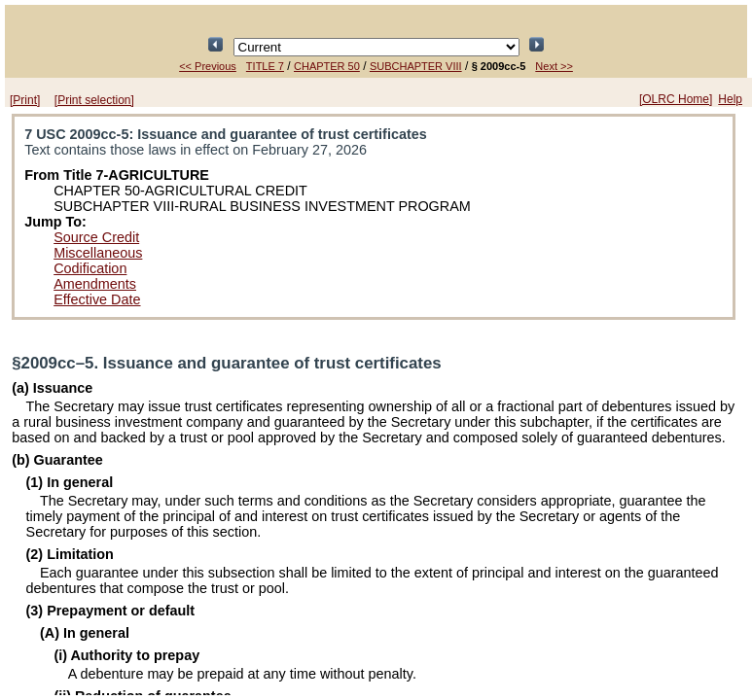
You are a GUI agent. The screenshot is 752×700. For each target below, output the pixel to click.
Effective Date (97, 299)
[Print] (25, 100)
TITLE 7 (265, 66)
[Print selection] (94, 100)
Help (730, 99)
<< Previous (208, 66)
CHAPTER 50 (327, 66)
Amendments (95, 284)
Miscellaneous (98, 253)
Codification (90, 268)
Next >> (554, 66)
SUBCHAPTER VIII (416, 66)
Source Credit (96, 237)
